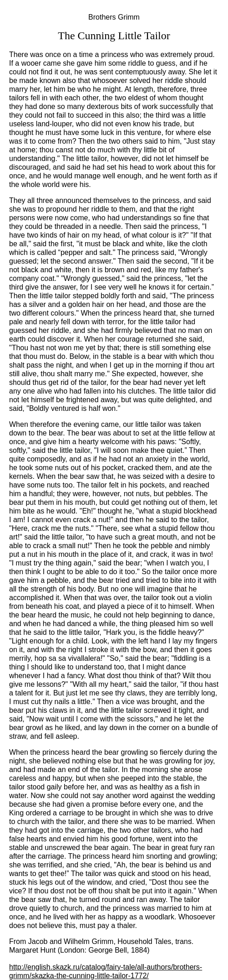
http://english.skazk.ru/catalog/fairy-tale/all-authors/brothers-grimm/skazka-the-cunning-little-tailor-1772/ (106, 971)
